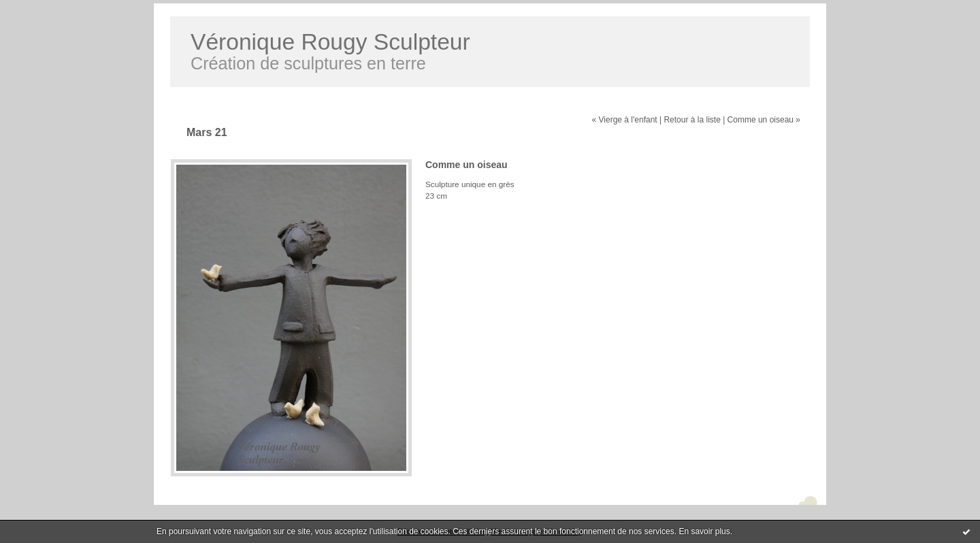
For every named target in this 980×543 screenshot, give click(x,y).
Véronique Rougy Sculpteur (330, 42)
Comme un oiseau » (764, 120)
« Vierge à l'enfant (625, 120)
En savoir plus (704, 531)
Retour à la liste (692, 120)
